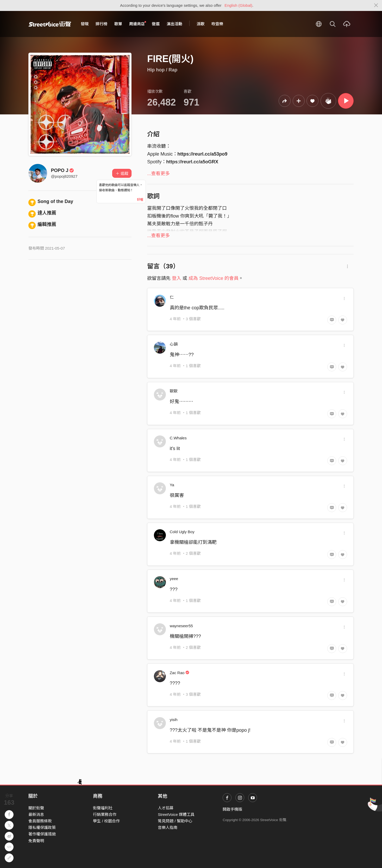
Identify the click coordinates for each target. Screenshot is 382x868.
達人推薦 (42, 213)
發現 (85, 24)
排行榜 (101, 24)
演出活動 (174, 24)
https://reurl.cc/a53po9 (202, 154)
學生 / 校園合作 (106, 821)
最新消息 (36, 814)
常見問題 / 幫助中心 (175, 821)
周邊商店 (138, 24)
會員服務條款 (40, 821)
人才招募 (166, 808)
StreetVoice (50, 24)
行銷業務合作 (105, 814)
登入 (177, 278)
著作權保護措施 (42, 834)
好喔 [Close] (140, 200)
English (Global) (238, 5)
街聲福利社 (103, 808)
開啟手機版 (232, 809)
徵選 (156, 24)
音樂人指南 (168, 827)
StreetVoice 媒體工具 (176, 814)
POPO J (63, 170)
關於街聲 (36, 808)
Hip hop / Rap (162, 70)
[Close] (376, 5)
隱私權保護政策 (42, 827)
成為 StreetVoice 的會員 (214, 278)
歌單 (118, 24)
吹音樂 (217, 24)
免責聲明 (36, 841)
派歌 (201, 24)
